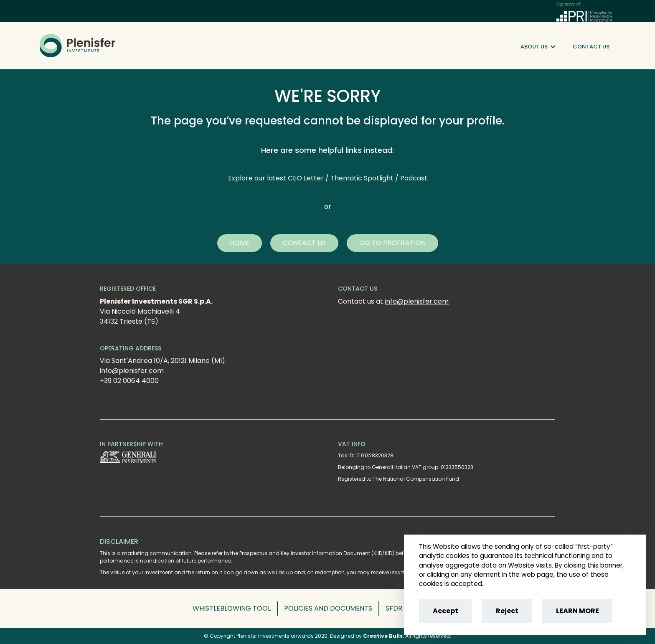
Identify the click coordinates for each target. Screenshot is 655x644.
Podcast (414, 178)
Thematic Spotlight (362, 178)
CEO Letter (306, 178)
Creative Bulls (383, 636)
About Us (538, 47)
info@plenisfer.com (417, 301)
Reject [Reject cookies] (507, 611)
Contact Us (591, 47)
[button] (240, 243)
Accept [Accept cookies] (446, 611)
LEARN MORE (578, 611)
